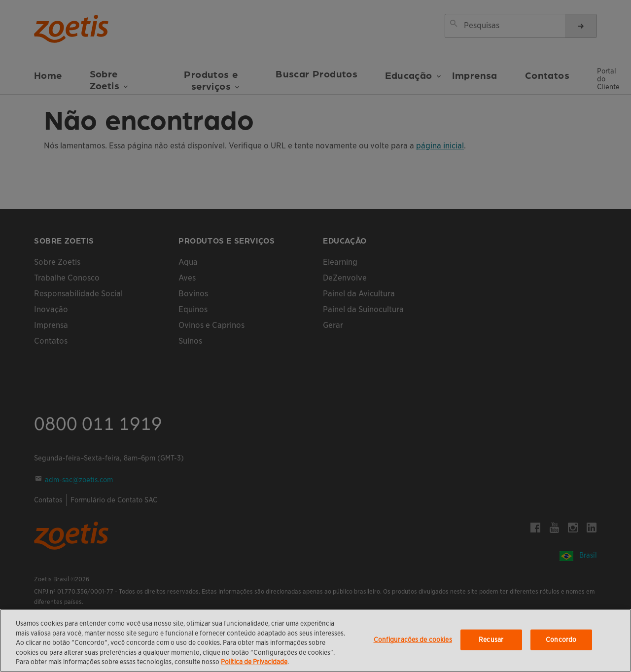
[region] (315, 640)
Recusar (491, 640)
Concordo (561, 640)
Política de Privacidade (254, 662)
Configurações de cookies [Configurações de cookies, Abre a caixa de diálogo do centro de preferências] (413, 640)
